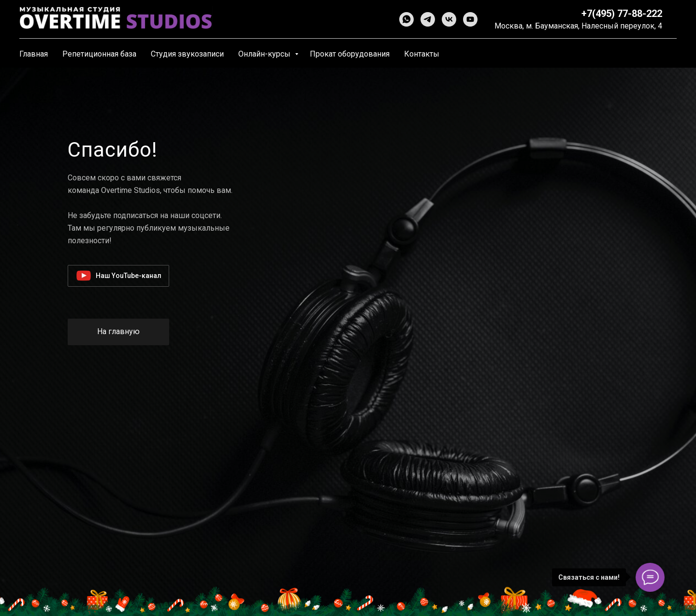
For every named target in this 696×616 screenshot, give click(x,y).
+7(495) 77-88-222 (622, 14)
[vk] (449, 19)
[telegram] (428, 19)
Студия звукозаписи (187, 54)
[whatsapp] (406, 19)
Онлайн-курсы (265, 54)
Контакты (422, 54)
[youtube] (470, 19)
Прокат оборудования (350, 54)
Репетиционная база (99, 54)
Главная (34, 54)
